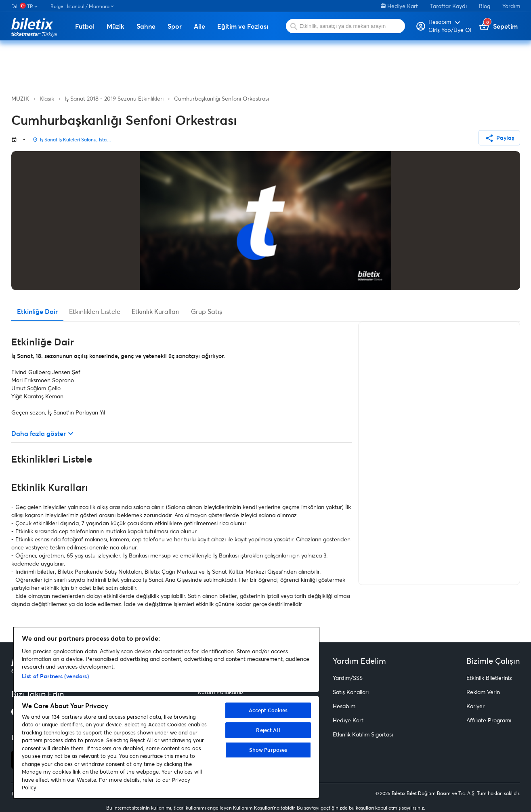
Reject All (268, 730)
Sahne (146, 26)
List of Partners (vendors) (55, 676)
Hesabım (344, 706)
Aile (199, 26)
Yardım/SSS (348, 678)
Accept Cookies (268, 710)
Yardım (511, 6)
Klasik (47, 98)
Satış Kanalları (351, 692)
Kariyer (475, 706)
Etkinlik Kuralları (156, 311)
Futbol (85, 26)
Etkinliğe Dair (37, 311)
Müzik (115, 26)
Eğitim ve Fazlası (243, 26)
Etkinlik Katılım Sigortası (363, 734)
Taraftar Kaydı (448, 6)
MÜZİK (20, 98)
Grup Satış (207, 311)
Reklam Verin (483, 692)
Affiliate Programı (489, 720)
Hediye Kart (399, 6)
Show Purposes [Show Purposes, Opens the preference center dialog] (268, 750)
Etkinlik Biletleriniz (489, 678)
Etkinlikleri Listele (95, 311)
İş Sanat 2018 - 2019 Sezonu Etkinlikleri (114, 98)
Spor (175, 26)
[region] (166, 713)
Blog (485, 6)
